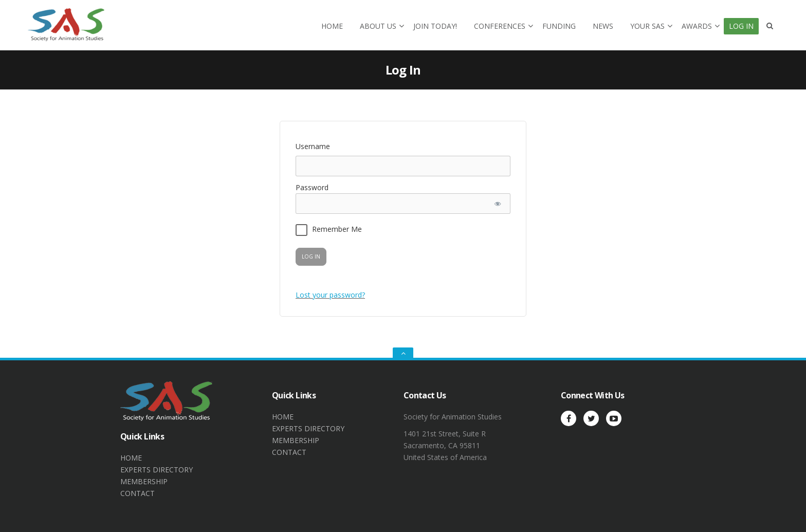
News (603, 26)
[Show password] (497, 204)
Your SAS (647, 26)
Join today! (435, 26)
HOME (131, 458)
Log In (741, 26)
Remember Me (329, 230)
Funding (559, 26)
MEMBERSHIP (144, 481)
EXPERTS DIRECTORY (157, 470)
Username (313, 146)
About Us (378, 26)
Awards (697, 26)
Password (312, 187)
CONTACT (138, 493)
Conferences (500, 26)
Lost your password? (330, 295)
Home (332, 26)
